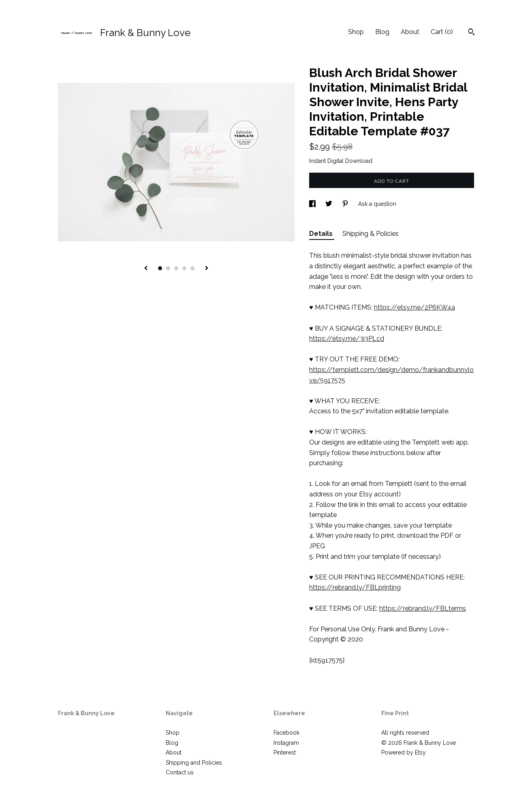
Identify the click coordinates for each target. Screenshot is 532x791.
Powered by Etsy (404, 753)
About (410, 32)
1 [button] (160, 268)
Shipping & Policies (371, 234)
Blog (382, 32)
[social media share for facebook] (313, 204)
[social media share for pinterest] (346, 204)
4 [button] (184, 268)
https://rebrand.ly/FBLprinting (355, 587)
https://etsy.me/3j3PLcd (347, 339)
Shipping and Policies (194, 763)
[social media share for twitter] (330, 204)
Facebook (286, 733)
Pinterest (285, 753)
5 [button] (192, 268)
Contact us (180, 772)
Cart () (442, 32)
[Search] (471, 33)
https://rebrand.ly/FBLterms (423, 608)
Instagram (286, 743)
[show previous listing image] (146, 269)
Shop (356, 32)
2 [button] (168, 268)
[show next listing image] (207, 269)
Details (322, 234)
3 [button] (176, 268)
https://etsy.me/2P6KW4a (414, 307)
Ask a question (377, 204)
